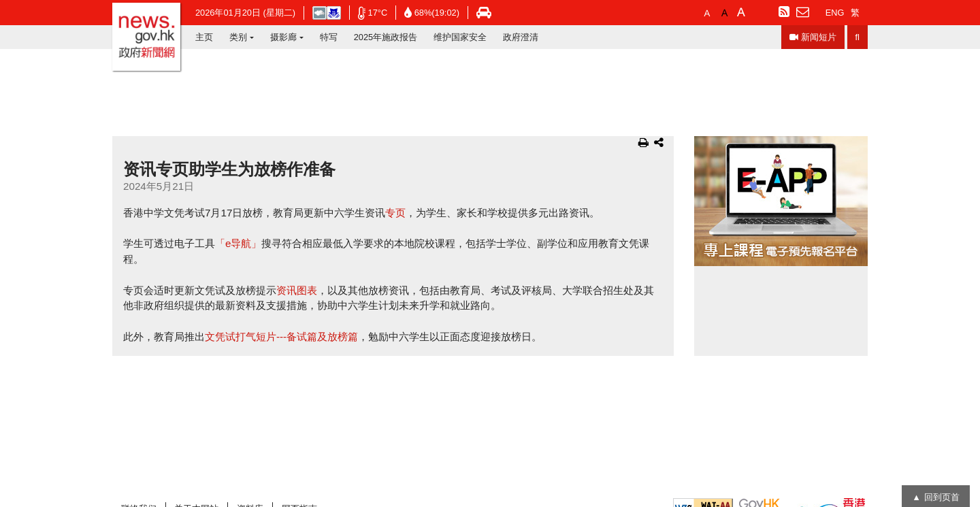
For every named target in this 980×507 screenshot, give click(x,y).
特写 (329, 37)
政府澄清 (521, 37)
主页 (204, 37)
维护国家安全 (460, 37)
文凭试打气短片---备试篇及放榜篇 (281, 337)
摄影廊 (283, 37)
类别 (238, 37)
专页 (395, 213)
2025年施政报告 (386, 37)
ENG (835, 13)
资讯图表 (297, 290)
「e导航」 (238, 243)
